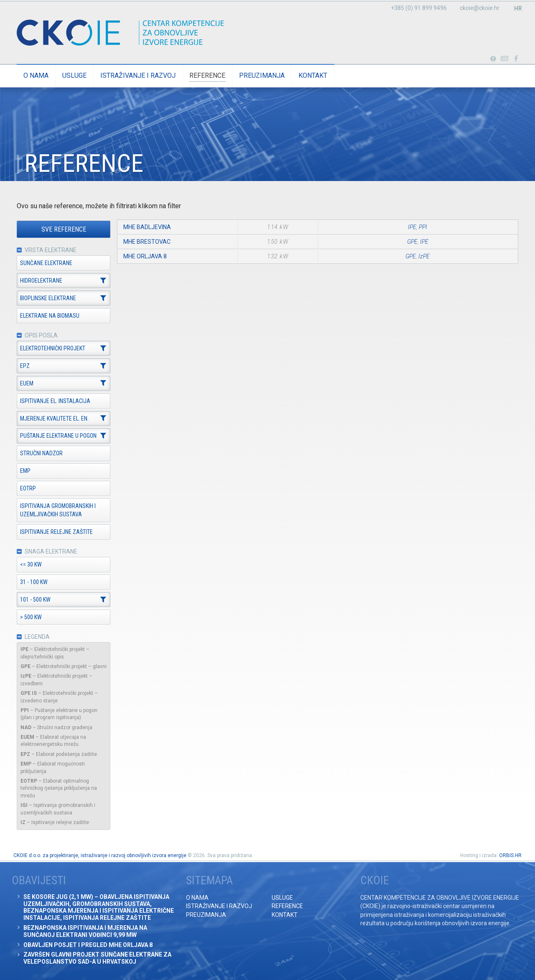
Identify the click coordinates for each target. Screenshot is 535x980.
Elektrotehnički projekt (53, 348)
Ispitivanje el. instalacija (55, 401)
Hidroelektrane (41, 281)
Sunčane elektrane (46, 263)
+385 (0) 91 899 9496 (419, 8)
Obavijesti (505, 59)
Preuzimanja (262, 75)
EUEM (27, 383)
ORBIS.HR (510, 855)
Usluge (74, 75)
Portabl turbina (493, 59)
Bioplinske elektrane (48, 298)
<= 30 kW (31, 564)
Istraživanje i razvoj (138, 75)
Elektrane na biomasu (50, 316)
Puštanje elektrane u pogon (58, 436)
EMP (25, 471)
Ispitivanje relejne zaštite (56, 532)
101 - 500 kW (35, 600)
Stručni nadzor (41, 453)
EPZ (25, 366)
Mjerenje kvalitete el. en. (54, 419)
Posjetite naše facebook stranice (516, 59)
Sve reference (64, 229)
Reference (207, 75)
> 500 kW (31, 617)
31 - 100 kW (34, 582)
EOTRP (28, 488)
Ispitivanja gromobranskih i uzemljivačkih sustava (58, 510)
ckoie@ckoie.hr (480, 8)
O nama (36, 75)
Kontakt (313, 75)
